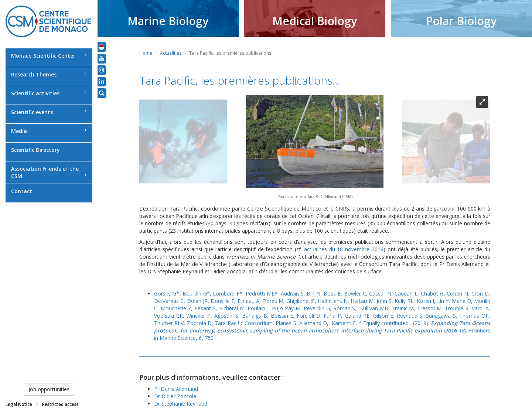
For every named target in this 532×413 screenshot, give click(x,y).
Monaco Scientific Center (49, 56)
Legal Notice (19, 404)
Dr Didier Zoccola (175, 396)
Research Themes (49, 74)
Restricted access (60, 404)
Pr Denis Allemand (176, 389)
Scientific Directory (35, 150)
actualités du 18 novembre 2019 (344, 249)
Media (49, 131)
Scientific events (49, 112)
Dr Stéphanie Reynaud (181, 404)
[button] (101, 47)
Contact (22, 191)
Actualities (171, 53)
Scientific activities (49, 93)
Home (146, 53)
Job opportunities (49, 389)
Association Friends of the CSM (49, 172)
